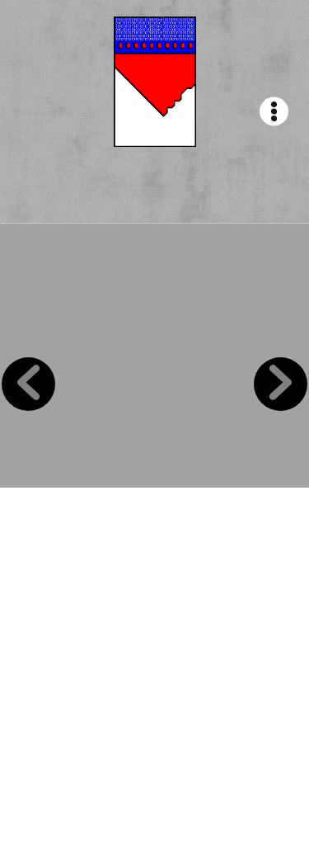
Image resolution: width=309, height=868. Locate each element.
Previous (28, 384)
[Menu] (274, 112)
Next (281, 384)
